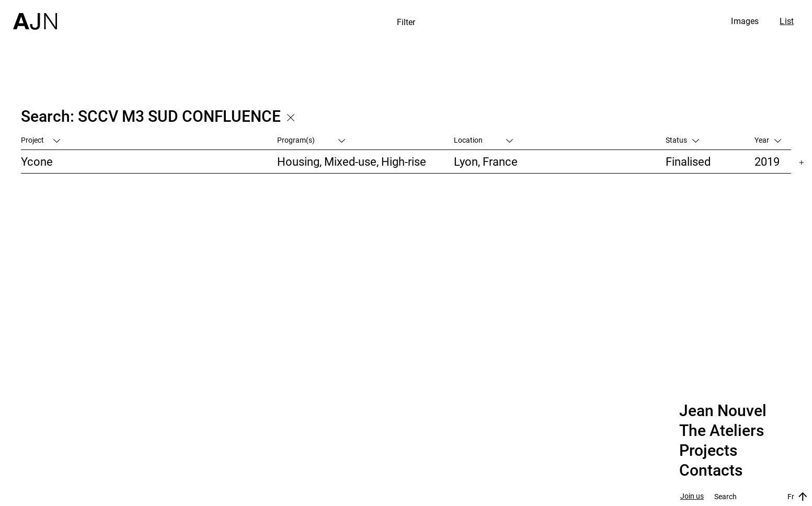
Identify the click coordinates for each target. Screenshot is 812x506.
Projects (708, 451)
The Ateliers (722, 431)
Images (745, 21)
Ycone (37, 161)
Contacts (711, 470)
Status (682, 140)
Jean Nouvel (723, 411)
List (787, 21)
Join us (692, 496)
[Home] (35, 15)
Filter (406, 22)
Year (768, 140)
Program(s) (311, 140)
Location (483, 140)
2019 (767, 161)
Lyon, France (486, 161)
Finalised (688, 161)
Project (41, 140)
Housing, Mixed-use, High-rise (352, 161)
